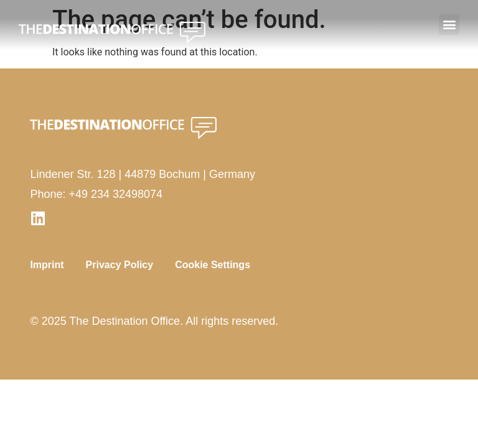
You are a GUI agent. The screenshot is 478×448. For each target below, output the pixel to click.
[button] (449, 25)
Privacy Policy (120, 265)
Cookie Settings (213, 265)
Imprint (47, 265)
